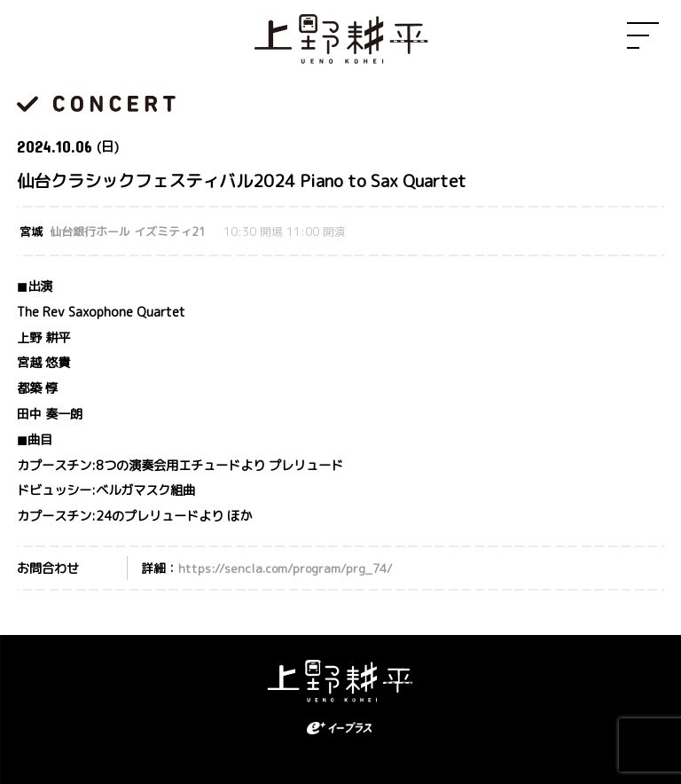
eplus (340, 728)
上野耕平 (340, 40)
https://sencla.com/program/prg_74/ (286, 568)
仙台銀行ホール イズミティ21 (128, 232)
